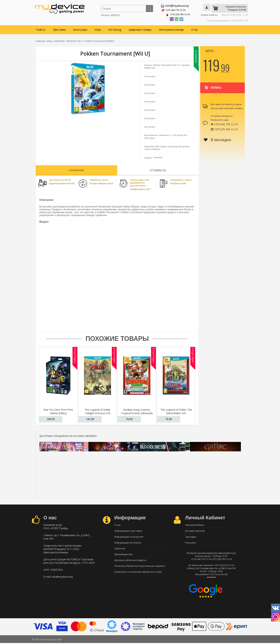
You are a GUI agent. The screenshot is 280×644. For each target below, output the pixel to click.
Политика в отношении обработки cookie (138, 574)
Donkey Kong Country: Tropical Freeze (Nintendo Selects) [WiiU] (137, 412)
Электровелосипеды (171, 29)
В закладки (217, 139)
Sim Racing (115, 29)
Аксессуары (80, 29)
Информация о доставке (128, 531)
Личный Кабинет (195, 524)
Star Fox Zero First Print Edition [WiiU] (58, 411)
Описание (77, 169)
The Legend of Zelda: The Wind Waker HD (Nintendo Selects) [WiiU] (176, 412)
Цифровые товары (140, 29)
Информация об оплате (128, 543)
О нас (195, 29)
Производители (123, 556)
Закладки (191, 537)
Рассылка (191, 543)
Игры (98, 29)
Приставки (59, 29)
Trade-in (41, 29)
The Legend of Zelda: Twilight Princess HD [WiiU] (97, 412)
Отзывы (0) (158, 169)
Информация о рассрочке (129, 537)
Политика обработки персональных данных (140, 568)
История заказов (195, 531)
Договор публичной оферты (130, 562)
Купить (213, 85)
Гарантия (120, 549)
